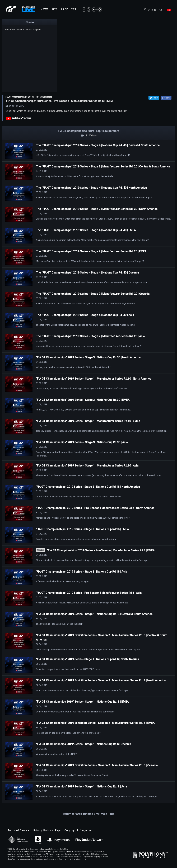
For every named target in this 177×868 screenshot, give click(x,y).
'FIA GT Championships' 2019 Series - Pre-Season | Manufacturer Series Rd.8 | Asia (89, 593)
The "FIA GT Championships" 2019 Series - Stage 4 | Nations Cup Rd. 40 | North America (91, 188)
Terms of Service (19, 830)
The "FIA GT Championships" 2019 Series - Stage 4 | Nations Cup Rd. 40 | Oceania (87, 273)
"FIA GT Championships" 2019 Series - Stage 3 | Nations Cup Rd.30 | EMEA (83, 400)
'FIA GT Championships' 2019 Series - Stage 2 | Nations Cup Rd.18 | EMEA (82, 529)
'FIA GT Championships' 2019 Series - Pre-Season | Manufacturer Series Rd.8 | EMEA (101, 550)
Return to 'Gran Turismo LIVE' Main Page (89, 814)
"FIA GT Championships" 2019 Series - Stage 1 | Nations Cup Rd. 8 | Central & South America (94, 614)
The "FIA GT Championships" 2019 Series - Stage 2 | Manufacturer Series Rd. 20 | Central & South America (103, 167)
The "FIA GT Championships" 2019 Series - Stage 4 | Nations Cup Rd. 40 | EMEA (86, 230)
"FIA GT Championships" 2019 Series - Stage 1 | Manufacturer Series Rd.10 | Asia (87, 466)
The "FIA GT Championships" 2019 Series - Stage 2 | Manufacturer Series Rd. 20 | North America (97, 209)
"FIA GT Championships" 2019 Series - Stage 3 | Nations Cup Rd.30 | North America (88, 357)
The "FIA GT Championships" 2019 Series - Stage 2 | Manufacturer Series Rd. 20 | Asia (90, 336)
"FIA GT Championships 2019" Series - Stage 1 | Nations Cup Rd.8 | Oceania (83, 744)
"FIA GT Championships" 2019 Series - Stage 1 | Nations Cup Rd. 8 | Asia (81, 787)
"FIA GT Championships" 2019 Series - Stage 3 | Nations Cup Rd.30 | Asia (82, 442)
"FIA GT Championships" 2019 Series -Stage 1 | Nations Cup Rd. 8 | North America (87, 659)
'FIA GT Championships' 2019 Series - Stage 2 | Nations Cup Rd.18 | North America (88, 487)
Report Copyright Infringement (74, 830)
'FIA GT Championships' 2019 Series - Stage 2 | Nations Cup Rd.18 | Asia (81, 572)
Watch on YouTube (22, 118)
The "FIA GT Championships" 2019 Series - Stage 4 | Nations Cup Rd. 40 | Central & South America (98, 145)
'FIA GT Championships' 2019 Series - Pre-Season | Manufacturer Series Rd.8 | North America (95, 508)
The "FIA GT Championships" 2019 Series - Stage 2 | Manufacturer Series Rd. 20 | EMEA (91, 251)
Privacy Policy (42, 830)
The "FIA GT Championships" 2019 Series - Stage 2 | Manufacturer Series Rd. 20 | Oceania (93, 294)
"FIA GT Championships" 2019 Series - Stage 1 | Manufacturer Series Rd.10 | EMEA (88, 421)
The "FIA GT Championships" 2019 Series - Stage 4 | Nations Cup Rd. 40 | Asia (85, 315)
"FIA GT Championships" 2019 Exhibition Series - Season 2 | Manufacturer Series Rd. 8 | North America (101, 680)
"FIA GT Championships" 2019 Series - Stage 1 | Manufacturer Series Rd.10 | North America (94, 379)
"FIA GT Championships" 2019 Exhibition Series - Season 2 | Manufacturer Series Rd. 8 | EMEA (95, 723)
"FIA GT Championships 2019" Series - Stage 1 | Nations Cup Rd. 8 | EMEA (82, 702)
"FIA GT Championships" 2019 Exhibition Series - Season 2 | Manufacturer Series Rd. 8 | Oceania (97, 765)
